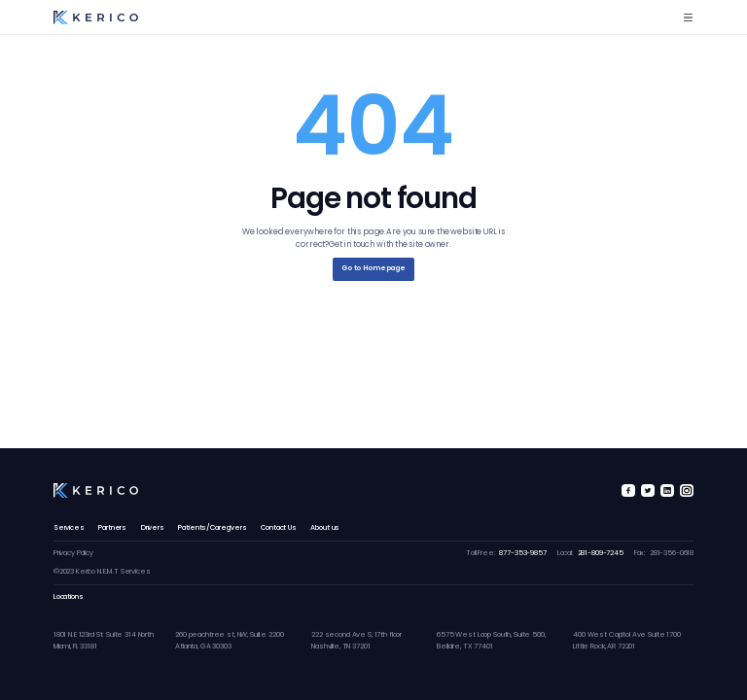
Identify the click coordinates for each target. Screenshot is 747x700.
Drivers (153, 527)
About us (325, 527)
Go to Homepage (373, 268)
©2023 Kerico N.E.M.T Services (102, 571)
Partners (112, 527)
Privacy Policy (73, 553)
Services (69, 527)
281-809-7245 (601, 553)
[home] (96, 18)
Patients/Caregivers (212, 527)
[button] (688, 17)
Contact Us (279, 527)
